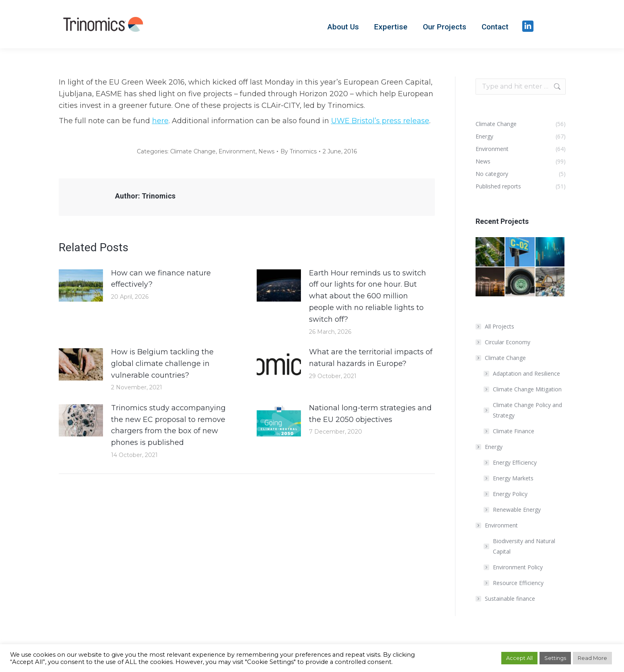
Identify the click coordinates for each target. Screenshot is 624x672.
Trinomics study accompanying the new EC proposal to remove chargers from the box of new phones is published (168, 425)
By (299, 151)
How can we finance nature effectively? (161, 279)
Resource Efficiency (518, 583)
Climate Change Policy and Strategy (527, 410)
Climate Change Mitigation (527, 389)
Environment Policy (518, 567)
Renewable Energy (517, 510)
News (266, 151)
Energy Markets (513, 478)
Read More (592, 658)
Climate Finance (514, 431)
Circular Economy (508, 342)
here (160, 121)
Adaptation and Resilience (526, 373)
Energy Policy (510, 494)
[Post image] (81, 285)
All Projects (499, 326)
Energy (490, 447)
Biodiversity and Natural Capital (524, 546)
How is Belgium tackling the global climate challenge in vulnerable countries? (162, 364)
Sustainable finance (510, 599)
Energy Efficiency (515, 462)
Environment (237, 151)
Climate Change (193, 151)
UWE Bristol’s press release (380, 121)
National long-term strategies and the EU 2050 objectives (370, 414)
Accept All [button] (519, 658)
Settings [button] (555, 658)
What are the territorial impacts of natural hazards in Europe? (371, 358)
